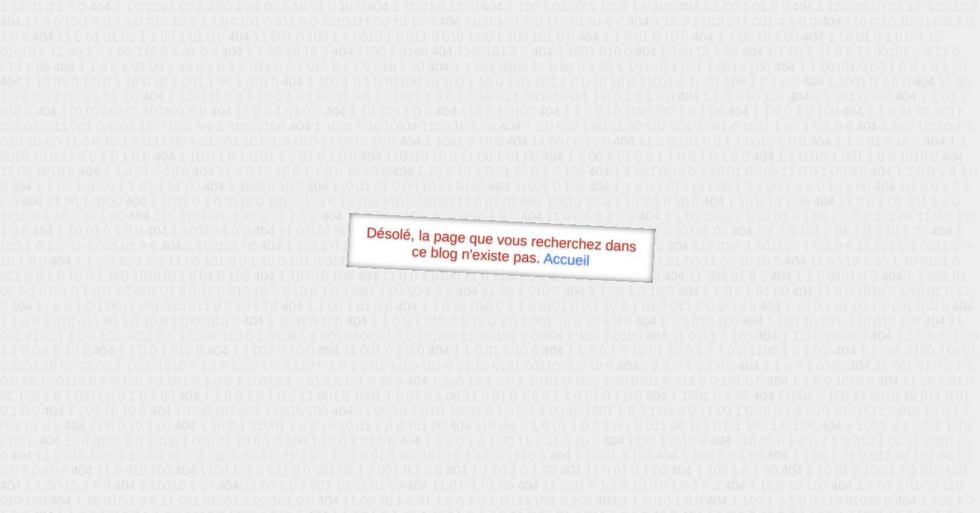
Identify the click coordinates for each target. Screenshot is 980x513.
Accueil (567, 259)
